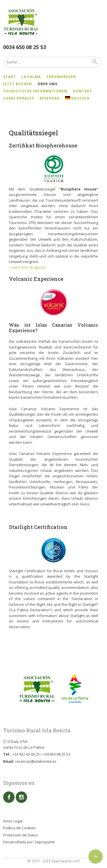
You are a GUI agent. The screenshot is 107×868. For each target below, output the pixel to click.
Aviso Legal (13, 821)
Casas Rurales (19, 98)
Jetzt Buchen (18, 84)
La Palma (31, 77)
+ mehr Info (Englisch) (27, 267)
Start (9, 77)
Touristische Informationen (35, 91)
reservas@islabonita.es (36, 761)
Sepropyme (45, 842)
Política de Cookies (19, 828)
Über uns (48, 84)
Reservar (50, 98)
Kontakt (83, 91)
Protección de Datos (21, 835)
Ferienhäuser (61, 77)
